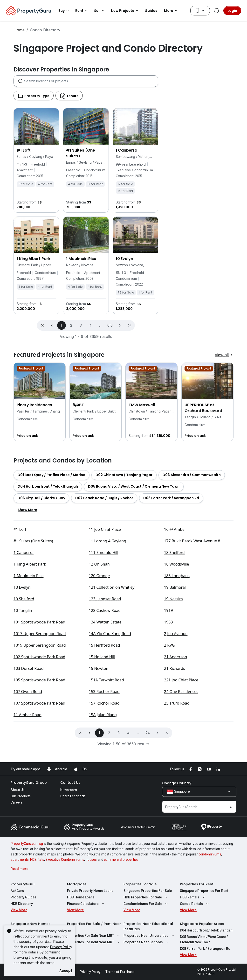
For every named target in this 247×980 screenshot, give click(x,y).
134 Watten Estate (105, 698)
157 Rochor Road (104, 779)
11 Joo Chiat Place (105, 606)
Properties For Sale (140, 960)
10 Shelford (24, 675)
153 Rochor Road (104, 768)
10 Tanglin (23, 687)
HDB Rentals (193, 973)
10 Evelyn (22, 664)
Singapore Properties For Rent (204, 967)
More (172, 11)
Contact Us (70, 859)
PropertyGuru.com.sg (27, 920)
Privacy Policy (61, 947)
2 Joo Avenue (176, 710)
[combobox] (91, 157)
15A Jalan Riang (103, 791)
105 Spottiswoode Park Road (39, 756)
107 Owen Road (28, 768)
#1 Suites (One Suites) (33, 617)
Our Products (21, 872)
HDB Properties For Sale (146, 973)
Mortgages (77, 960)
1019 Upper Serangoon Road (40, 721)
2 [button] (71, 402)
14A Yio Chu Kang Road (110, 710)
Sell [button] (100, 11)
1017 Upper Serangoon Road (40, 710)
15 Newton (99, 745)
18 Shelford (174, 629)
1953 (168, 698)
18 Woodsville (176, 640)
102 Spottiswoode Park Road (39, 733)
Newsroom (69, 866)
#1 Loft (20, 606)
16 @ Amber (175, 606)
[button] (120, 402)
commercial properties (121, 936)
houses (91, 936)
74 (148, 809)
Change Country (177, 859)
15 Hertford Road (104, 721)
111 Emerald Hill (103, 629)
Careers (17, 879)
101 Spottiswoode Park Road (39, 698)
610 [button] (110, 402)
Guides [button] (151, 11)
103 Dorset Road (29, 745)
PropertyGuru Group (29, 859)
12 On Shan (99, 640)
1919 (168, 687)
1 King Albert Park (30, 640)
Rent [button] (82, 11)
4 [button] (90, 402)
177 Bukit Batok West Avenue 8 (192, 617)
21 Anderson (175, 733)
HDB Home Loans (81, 973)
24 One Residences (181, 768)
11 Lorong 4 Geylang (107, 617)
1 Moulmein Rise (28, 652)
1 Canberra (24, 629)
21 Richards (175, 745)
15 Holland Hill (102, 733)
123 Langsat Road (105, 675)
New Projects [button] (125, 11)
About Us (18, 866)
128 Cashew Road (105, 687)
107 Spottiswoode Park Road (39, 779)
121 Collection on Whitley (112, 664)
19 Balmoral (175, 664)
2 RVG (169, 721)
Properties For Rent (197, 960)
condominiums (210, 931)
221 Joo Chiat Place (181, 756)
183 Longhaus (177, 652)
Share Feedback (73, 872)
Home (19, 30)
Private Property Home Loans (90, 967)
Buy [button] (64, 11)
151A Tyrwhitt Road (106, 756)
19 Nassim (173, 675)
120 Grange (99, 652)
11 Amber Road (27, 791)
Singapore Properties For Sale (148, 967)
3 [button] (81, 402)
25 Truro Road (177, 779)
